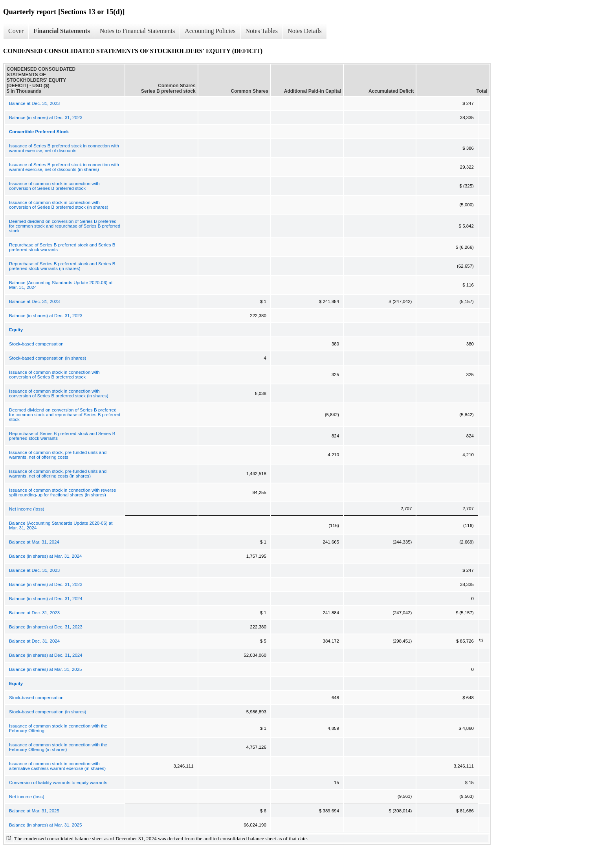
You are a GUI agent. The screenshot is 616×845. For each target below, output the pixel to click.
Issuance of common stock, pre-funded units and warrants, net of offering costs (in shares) (58, 474)
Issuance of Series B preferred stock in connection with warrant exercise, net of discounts (64, 148)
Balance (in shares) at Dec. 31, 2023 (46, 118)
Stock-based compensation (36, 344)
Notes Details (305, 31)
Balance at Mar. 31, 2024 (34, 542)
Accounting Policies (210, 31)
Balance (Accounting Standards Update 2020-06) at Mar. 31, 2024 (61, 285)
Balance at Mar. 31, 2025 (34, 811)
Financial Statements (62, 31)
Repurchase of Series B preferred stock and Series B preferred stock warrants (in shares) (62, 266)
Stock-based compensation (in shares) (48, 358)
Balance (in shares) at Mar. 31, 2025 (45, 669)
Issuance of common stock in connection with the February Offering (58, 728)
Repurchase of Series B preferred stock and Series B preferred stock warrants (62, 247)
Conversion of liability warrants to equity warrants (58, 783)
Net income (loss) (27, 509)
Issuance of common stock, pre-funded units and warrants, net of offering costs (58, 455)
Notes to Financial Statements (137, 31)
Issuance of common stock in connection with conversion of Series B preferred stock (54, 186)
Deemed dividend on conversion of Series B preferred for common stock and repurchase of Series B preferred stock (65, 226)
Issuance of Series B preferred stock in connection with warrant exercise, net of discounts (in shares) (64, 167)
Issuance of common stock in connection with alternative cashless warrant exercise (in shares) (57, 766)
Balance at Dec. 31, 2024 (34, 641)
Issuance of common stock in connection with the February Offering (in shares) (58, 747)
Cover (16, 31)
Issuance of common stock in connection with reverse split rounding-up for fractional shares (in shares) (62, 492)
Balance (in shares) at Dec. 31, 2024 (46, 599)
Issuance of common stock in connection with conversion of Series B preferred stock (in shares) (59, 205)
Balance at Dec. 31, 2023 (34, 103)
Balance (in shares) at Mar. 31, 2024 (45, 556)
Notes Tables (262, 31)
